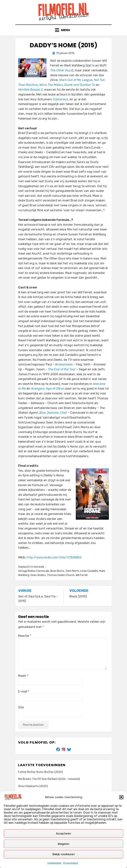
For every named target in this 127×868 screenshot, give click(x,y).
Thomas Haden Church (61, 575)
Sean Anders (38, 575)
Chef (63, 413)
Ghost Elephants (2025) (33, 786)
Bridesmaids (64, 364)
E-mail (24, 691)
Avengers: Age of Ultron (48, 389)
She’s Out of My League (76, 80)
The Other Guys (61, 70)
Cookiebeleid (54, 863)
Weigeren (63, 844)
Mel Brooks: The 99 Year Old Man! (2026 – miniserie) (49, 779)
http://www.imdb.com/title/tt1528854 (54, 557)
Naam (23, 676)
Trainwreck (60, 99)
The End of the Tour (62, 369)
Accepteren (63, 834)
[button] (121, 797)
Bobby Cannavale (39, 571)
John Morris (72, 571)
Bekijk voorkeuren (64, 854)
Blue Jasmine (49, 413)
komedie (39, 567)
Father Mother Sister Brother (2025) (41, 772)
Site (21, 707)
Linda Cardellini (89, 571)
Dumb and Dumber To (80, 85)
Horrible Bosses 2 (30, 90)
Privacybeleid (70, 863)
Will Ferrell (82, 575)
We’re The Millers (51, 85)
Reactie (25, 636)
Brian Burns (57, 571)
